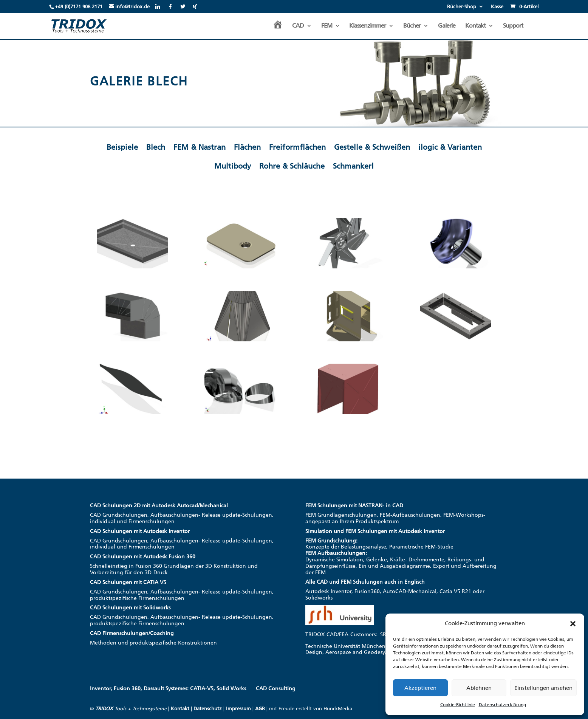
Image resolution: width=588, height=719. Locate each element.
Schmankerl (353, 166)
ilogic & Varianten (450, 147)
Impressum (238, 709)
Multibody (233, 166)
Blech (156, 147)
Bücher (412, 26)
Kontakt (475, 26)
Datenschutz (208, 709)
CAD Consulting (276, 689)
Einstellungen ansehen (543, 688)
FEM (327, 26)
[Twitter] (183, 6)
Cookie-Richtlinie (458, 705)
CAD (298, 26)
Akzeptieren (420, 688)
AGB (260, 709)
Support (513, 26)
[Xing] (195, 6)
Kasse (497, 7)
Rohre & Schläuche (292, 166)
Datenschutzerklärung (502, 705)
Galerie (447, 26)
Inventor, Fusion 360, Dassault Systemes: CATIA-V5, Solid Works (168, 689)
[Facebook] (170, 6)
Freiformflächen (297, 147)
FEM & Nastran (200, 147)
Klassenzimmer (367, 26)
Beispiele (122, 147)
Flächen (247, 147)
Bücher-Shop (462, 7)
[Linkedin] (158, 6)
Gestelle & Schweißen (372, 147)
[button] (573, 624)
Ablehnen (479, 688)
